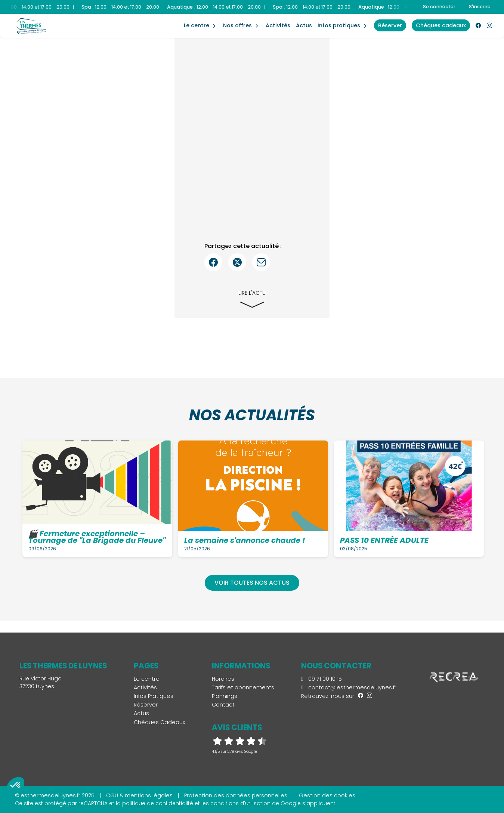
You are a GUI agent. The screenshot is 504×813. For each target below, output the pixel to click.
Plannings (225, 696)
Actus (304, 25)
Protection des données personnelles (236, 795)
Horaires (223, 679)
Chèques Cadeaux (160, 722)
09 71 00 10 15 (321, 679)
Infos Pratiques (339, 25)
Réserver (146, 705)
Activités (278, 25)
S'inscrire (480, 7)
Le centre (147, 679)
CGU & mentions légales (139, 795)
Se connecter (439, 7)
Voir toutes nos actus (252, 583)
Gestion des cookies (327, 795)
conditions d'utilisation (240, 803)
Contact (223, 705)
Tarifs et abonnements (243, 687)
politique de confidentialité (158, 803)
